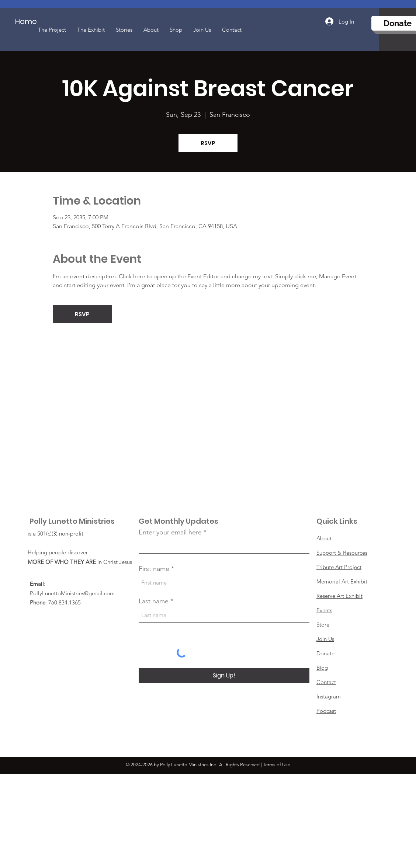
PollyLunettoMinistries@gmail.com (72, 593)
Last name (154, 601)
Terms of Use (277, 765)
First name (154, 569)
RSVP (208, 143)
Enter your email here (170, 532)
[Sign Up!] (224, 676)
